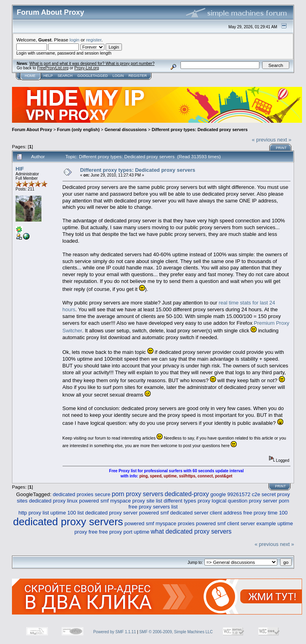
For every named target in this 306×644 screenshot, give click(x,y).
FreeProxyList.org (53, 68)
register (94, 40)
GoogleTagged (92, 76)
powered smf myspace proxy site (117, 501)
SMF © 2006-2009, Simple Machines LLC (176, 632)
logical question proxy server (244, 501)
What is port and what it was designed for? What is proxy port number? (92, 64)
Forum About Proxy (32, 130)
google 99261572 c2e (235, 494)
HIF (20, 169)
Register (137, 76)
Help (48, 76)
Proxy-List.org (87, 68)
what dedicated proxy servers (191, 531)
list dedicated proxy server (107, 513)
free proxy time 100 (266, 513)
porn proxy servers (138, 494)
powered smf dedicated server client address (190, 513)
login (75, 40)
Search (65, 76)
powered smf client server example (236, 523)
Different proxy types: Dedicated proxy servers (200, 130)
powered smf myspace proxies (159, 523)
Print (281, 148)
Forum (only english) (78, 130)
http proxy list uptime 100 (47, 513)
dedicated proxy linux (53, 501)
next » (284, 140)
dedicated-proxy (187, 494)
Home (30, 76)
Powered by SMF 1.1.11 (115, 632)
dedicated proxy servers (68, 522)
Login (118, 76)
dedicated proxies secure (81, 494)
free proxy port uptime (124, 532)
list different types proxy (183, 501)
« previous (264, 140)
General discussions (126, 130)
